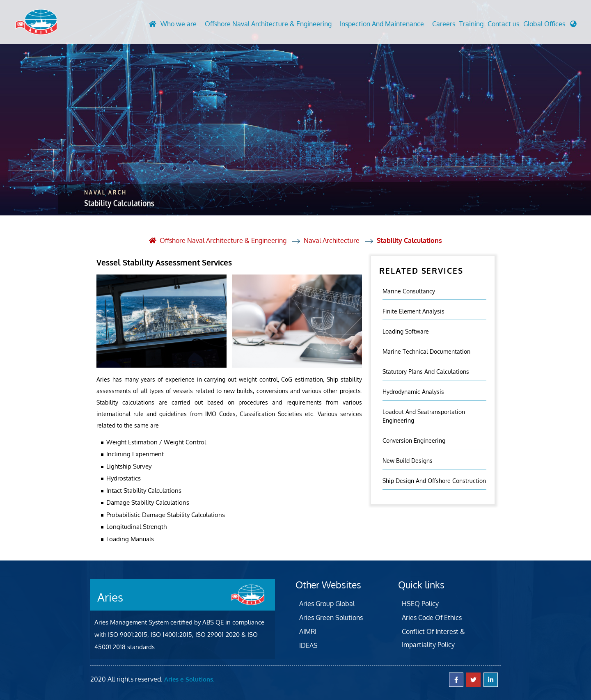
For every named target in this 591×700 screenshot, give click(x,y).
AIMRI (308, 631)
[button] (550, 26)
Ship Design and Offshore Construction (434, 480)
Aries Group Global (327, 603)
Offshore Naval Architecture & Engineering (268, 24)
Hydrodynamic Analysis (413, 391)
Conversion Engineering (414, 440)
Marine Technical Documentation (426, 351)
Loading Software (406, 331)
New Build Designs (408, 460)
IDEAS (308, 645)
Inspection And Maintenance (382, 24)
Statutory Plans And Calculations (426, 371)
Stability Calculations (409, 240)
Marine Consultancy (409, 291)
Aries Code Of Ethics (432, 617)
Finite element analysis (413, 311)
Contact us (503, 24)
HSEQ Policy (420, 603)
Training (471, 24)
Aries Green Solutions (331, 617)
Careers (444, 24)
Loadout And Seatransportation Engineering (424, 416)
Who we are (179, 24)
